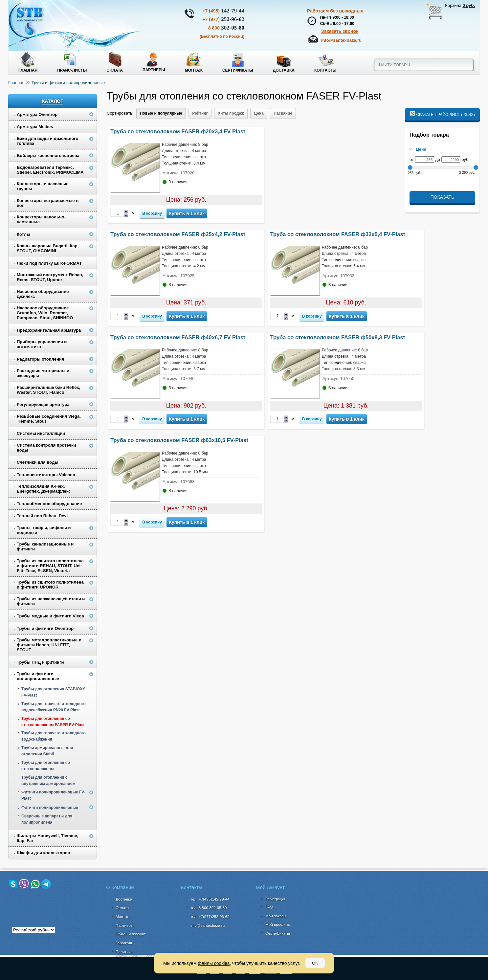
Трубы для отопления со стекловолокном (46, 766)
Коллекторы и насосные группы (43, 186)
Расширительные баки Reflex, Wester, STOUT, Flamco (48, 390)
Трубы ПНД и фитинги (40, 662)
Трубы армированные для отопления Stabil (47, 751)
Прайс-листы (72, 70)
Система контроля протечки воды (46, 448)
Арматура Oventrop (37, 114)
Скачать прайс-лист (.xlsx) (442, 114)
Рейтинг (200, 113)
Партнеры (154, 70)
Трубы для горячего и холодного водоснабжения (54, 736)
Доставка (284, 70)
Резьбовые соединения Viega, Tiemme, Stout (49, 419)
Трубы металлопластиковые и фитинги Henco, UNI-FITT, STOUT (49, 645)
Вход (269, 907)
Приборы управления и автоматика (42, 344)
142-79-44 (223, 11)
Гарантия (124, 943)
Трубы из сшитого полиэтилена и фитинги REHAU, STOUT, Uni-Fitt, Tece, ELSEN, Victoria (50, 566)
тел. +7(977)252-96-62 (210, 916)
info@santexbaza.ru (341, 40)
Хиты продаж (231, 113)
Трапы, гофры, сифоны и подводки (44, 530)
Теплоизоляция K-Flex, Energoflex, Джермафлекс (44, 489)
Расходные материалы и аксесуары (43, 373)
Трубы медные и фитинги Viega (50, 616)
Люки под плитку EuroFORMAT (49, 263)
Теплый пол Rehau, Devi (42, 516)
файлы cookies (214, 963)
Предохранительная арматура (49, 330)
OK (315, 963)
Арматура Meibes (35, 127)
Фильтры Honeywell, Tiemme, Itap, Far (47, 838)
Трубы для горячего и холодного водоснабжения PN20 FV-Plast (54, 707)
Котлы (23, 234)
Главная (28, 70)
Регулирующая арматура (43, 404)
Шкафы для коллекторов (44, 853)
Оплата (115, 70)
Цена (259, 113)
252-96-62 (223, 19)
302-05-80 (226, 28)
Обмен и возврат (131, 934)
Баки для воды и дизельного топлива (48, 141)
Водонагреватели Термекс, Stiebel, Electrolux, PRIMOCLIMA (50, 170)
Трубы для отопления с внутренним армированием (48, 780)
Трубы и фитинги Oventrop (45, 628)
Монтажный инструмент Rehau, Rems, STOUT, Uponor (50, 277)
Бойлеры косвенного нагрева (48, 156)
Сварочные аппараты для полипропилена (47, 819)
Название (283, 113)
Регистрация (275, 899)
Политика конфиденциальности (135, 954)
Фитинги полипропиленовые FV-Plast (53, 795)
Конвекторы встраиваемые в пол (48, 203)
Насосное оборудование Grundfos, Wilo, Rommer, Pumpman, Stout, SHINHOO (45, 313)
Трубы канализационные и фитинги (45, 546)
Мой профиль (278, 924)
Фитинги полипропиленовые (50, 808)
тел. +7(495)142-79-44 (210, 899)
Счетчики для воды (38, 462)
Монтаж (194, 70)
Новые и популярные (161, 113)
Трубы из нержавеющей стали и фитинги (51, 601)
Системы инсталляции (41, 433)
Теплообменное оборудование (49, 504)
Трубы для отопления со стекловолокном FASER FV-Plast (53, 722)
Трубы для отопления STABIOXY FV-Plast (53, 692)
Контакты (325, 70)
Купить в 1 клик (187, 213)
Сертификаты (238, 70)
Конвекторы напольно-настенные (41, 219)
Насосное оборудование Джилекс (43, 294)
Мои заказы (276, 916)
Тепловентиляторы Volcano (46, 475)
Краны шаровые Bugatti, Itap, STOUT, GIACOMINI (48, 248)
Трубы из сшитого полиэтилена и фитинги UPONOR (50, 585)
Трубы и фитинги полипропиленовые (68, 83)
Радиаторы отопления (40, 359)
